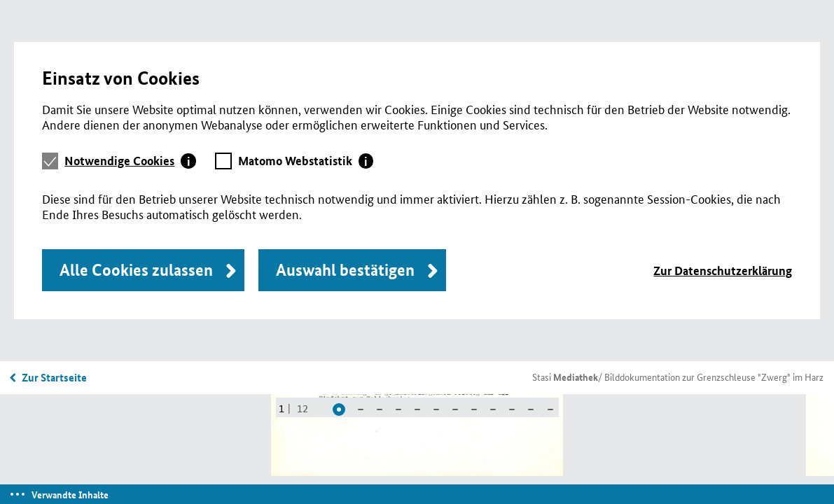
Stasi (565, 377)
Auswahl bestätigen (345, 270)
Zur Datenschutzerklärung (723, 271)
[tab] (130, 161)
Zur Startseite (54, 377)
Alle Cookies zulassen (136, 270)
